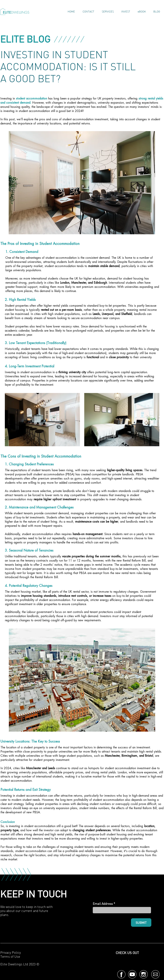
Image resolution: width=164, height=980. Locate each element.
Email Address (103, 904)
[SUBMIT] (141, 923)
